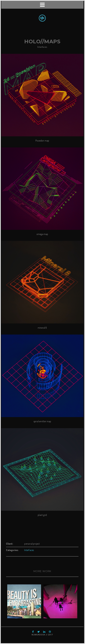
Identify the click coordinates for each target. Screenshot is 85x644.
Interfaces (42, 47)
